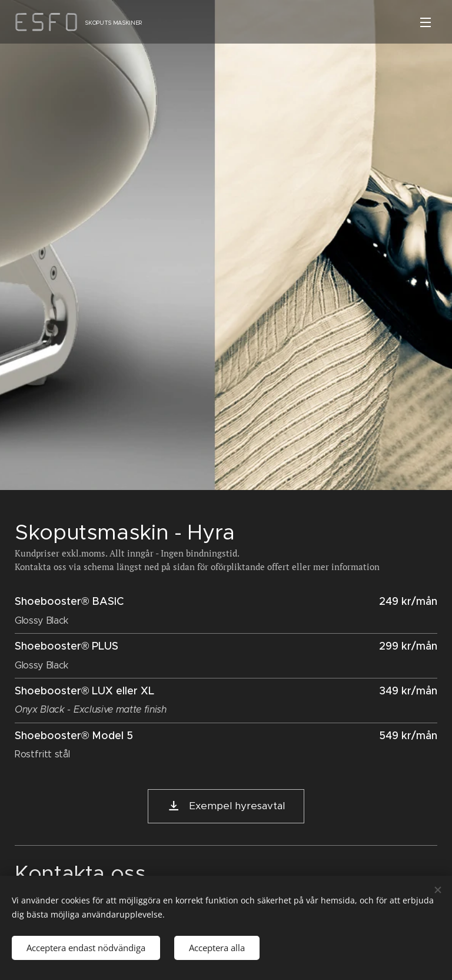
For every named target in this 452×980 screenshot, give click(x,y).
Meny (426, 22)
